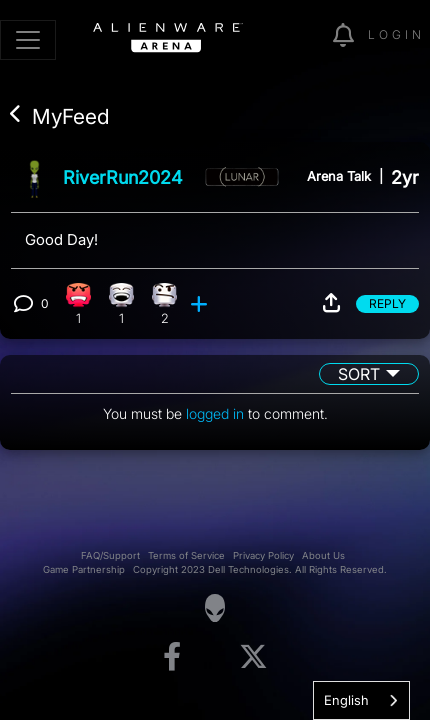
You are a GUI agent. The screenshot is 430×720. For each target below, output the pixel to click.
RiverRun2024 (123, 177)
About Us (323, 555)
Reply (387, 303)
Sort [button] (359, 374)
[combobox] (361, 700)
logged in (215, 413)
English (346, 700)
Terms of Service (186, 555)
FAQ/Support (110, 555)
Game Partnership (84, 569)
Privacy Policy (263, 555)
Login (396, 34)
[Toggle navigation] (28, 40)
